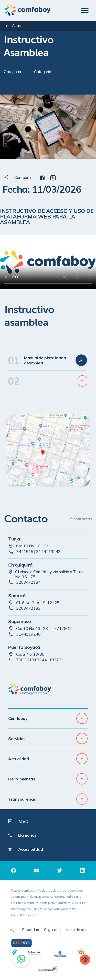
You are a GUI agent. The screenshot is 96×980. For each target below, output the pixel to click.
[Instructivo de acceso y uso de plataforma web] (48, 262)
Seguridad (52, 930)
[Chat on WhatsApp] (21, 959)
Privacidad (31, 930)
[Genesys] (22, 943)
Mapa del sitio (77, 930)
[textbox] (50, 46)
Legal (13, 930)
